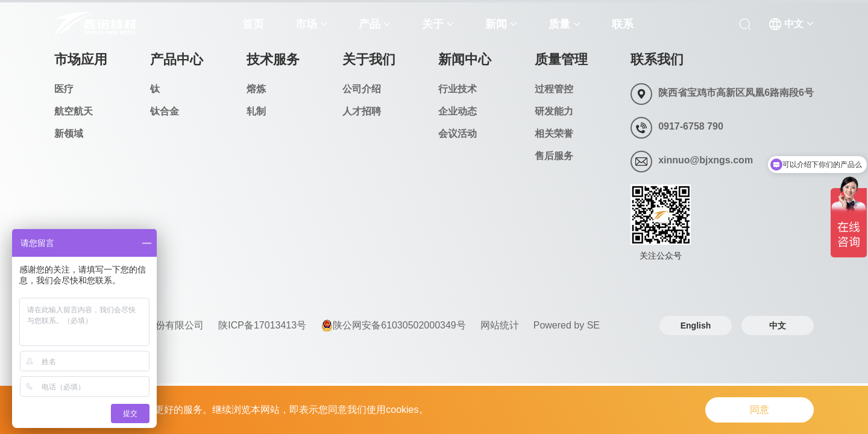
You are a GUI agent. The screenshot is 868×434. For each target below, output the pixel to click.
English (696, 325)
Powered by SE (567, 325)
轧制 (256, 111)
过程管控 (554, 89)
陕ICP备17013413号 (262, 325)
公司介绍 (362, 89)
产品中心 (177, 59)
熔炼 (256, 89)
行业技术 (458, 89)
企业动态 (458, 111)
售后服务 (554, 156)
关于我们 (369, 59)
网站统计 (500, 325)
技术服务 (273, 59)
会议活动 (458, 134)
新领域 (69, 134)
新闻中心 (465, 59)
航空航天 (74, 111)
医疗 (64, 89)
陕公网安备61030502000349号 (393, 325)
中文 (778, 325)
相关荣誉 (554, 134)
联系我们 (657, 59)
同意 (759, 410)
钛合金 (165, 111)
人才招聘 (362, 111)
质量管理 (561, 59)
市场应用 (81, 59)
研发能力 (554, 111)
